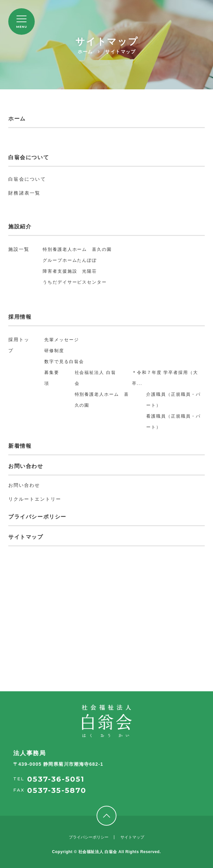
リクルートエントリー (35, 499)
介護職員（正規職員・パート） (173, 400)
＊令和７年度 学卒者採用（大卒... (165, 378)
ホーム (17, 119)
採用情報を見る (107, 675)
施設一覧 (19, 249)
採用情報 (20, 317)
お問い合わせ (26, 466)
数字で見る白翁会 (64, 362)
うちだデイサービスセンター (75, 282)
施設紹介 (20, 227)
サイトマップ (26, 537)
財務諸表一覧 (24, 193)
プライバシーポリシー (37, 517)
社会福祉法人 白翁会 (95, 378)
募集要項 (52, 378)
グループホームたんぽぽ (70, 260)
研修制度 (54, 351)
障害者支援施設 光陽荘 (70, 271)
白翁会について (29, 157)
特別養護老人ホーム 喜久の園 (77, 249)
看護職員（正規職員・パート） (173, 422)
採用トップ (19, 345)
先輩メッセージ (62, 340)
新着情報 (20, 446)
